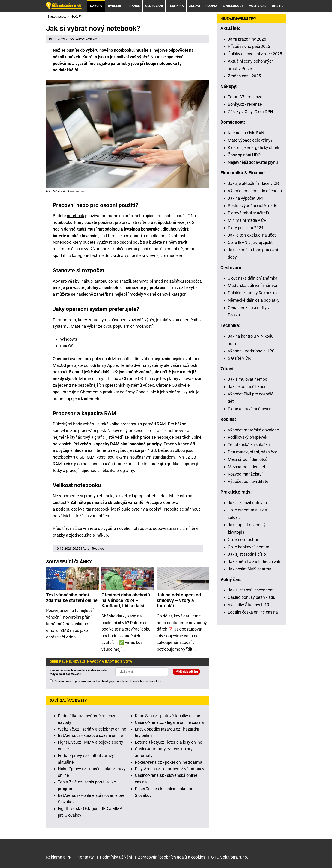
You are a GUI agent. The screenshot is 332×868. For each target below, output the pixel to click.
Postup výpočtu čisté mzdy (252, 206)
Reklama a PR (59, 857)
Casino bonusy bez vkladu (252, 597)
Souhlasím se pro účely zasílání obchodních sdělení (108, 681)
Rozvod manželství (245, 474)
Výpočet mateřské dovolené (253, 430)
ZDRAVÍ (195, 6)
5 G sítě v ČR (239, 358)
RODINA (211, 6)
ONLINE (278, 6)
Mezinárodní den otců (248, 459)
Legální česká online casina (253, 612)
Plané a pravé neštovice (250, 409)
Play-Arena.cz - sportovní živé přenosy (170, 769)
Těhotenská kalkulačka (249, 445)
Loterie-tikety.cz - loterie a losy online (169, 742)
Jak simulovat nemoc (247, 379)
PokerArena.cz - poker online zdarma (169, 762)
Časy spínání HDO (244, 155)
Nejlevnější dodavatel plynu (253, 162)
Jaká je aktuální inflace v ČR (253, 183)
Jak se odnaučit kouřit (248, 387)
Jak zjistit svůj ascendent (251, 590)
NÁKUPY (96, 6)
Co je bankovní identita (249, 547)
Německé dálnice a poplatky (254, 300)
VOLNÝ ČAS (258, 6)
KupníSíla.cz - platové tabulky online (167, 716)
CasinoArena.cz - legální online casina (169, 722)
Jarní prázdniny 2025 (247, 39)
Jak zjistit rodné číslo (247, 554)
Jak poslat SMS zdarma (250, 569)
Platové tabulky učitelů (248, 213)
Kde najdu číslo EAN (246, 133)
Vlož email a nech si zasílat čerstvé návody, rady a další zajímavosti (78, 672)
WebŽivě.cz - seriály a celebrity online (92, 729)
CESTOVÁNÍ (154, 6)
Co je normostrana (245, 539)
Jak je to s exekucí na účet (252, 235)
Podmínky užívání (116, 857)
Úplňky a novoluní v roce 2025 (255, 54)
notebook (76, 216)
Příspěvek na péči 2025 (249, 46)
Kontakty (86, 857)
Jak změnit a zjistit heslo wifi (254, 562)
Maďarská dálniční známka (252, 285)
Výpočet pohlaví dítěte (248, 481)
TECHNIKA (176, 6)
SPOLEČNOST (233, 6)
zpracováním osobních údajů (92, 681)
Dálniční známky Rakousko (252, 293)
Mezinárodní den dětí (247, 467)
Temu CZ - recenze (245, 97)
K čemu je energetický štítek (253, 148)
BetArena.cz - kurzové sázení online (90, 735)
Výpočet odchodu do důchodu (255, 191)
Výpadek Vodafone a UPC (251, 351)
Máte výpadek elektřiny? (250, 140)
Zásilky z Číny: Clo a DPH (250, 112)
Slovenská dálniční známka (253, 278)
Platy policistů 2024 (246, 228)
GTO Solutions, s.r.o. (230, 857)
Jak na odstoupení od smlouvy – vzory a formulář (179, 600)
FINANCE (133, 6)
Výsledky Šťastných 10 (248, 605)
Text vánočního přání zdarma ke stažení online (72, 598)
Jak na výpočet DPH (246, 198)
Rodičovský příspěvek (248, 437)
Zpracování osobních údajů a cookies (172, 857)
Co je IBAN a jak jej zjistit (250, 242)
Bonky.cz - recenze (245, 104)
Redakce (91, 39)
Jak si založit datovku (247, 503)
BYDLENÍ (114, 6)
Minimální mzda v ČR (247, 220)
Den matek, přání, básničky (252, 452)
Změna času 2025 (244, 76)
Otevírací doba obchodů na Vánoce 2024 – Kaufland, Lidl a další (126, 600)
